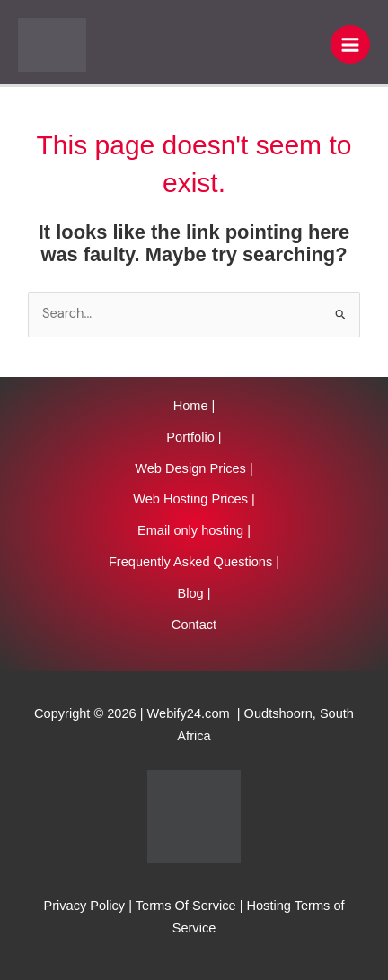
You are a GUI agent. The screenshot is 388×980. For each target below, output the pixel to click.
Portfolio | (194, 437)
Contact (194, 625)
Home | (194, 406)
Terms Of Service (186, 906)
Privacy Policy (84, 906)
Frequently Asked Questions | (194, 562)
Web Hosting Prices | (194, 499)
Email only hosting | (194, 530)
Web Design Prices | (194, 468)
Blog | (194, 593)
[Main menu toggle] (350, 45)
